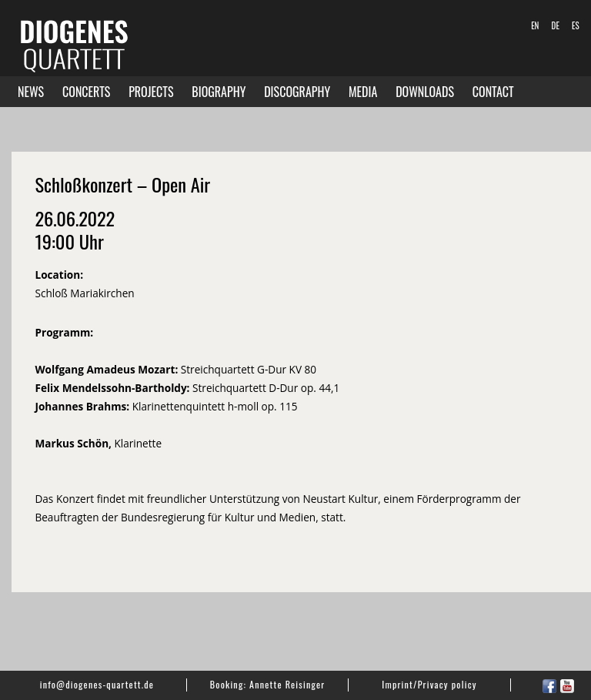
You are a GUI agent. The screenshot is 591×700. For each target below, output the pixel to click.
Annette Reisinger (287, 684)
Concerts (86, 92)
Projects (151, 92)
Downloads (425, 92)
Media (363, 92)
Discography (297, 92)
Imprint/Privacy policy (429, 684)
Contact (493, 92)
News (31, 92)
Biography (219, 92)
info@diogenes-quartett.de (97, 684)
